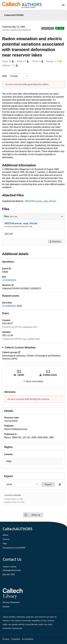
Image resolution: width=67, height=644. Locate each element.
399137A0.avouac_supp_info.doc (41, 201)
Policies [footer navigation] (6, 539)
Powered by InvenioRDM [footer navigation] (14, 548)
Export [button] (48, 484)
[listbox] (19, 76)
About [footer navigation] (5, 535)
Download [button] (55, 242)
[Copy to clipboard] (60, 484)
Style (4, 76)
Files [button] (33, 216)
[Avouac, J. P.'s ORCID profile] (60, 61)
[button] (33, 461)
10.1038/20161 (9, 280)
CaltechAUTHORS (14, 15)
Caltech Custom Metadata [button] (19, 347)
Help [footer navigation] (5, 544)
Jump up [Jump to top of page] (32, 515)
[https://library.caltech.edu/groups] (20, 352)
